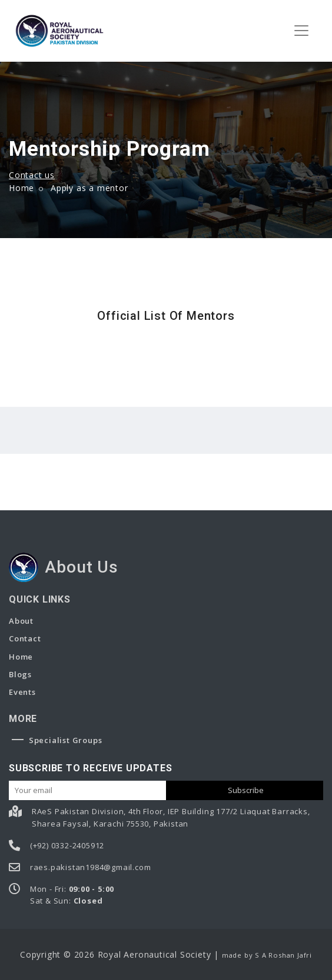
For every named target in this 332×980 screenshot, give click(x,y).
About (21, 621)
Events (22, 692)
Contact (25, 638)
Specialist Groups (57, 740)
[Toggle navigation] (301, 31)
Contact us (32, 175)
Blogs (20, 674)
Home (21, 188)
